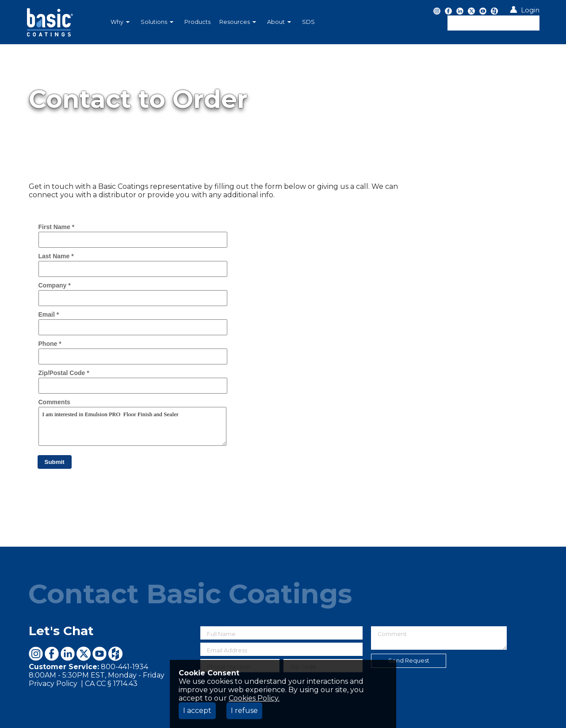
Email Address (227, 650)
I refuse (244, 711)
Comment (392, 634)
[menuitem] (121, 22)
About (279, 22)
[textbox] (493, 23)
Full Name (221, 634)
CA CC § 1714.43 (111, 684)
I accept (197, 711)
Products (197, 22)
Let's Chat (61, 631)
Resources (238, 22)
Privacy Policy (54, 684)
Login (530, 10)
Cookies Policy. (254, 698)
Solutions (157, 22)
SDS (308, 22)
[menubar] (237, 22)
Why (120, 22)
